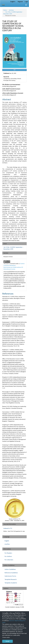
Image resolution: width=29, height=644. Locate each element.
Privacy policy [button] (6, 637)
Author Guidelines (10, 569)
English (7, 541)
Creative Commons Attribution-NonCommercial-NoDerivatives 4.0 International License (14, 266)
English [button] (13, 2)
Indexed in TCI (8, 528)
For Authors (8, 556)
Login (26, 2)
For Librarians (9, 560)
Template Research (11, 579)
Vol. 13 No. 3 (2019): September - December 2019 (13, 248)
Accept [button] (7, 641)
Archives (11, 10)
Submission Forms (10, 576)
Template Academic (11, 583)
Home (5, 10)
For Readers (8, 553)
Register (20, 2)
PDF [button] (15, 70)
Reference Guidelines (11, 573)
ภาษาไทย (7, 544)
